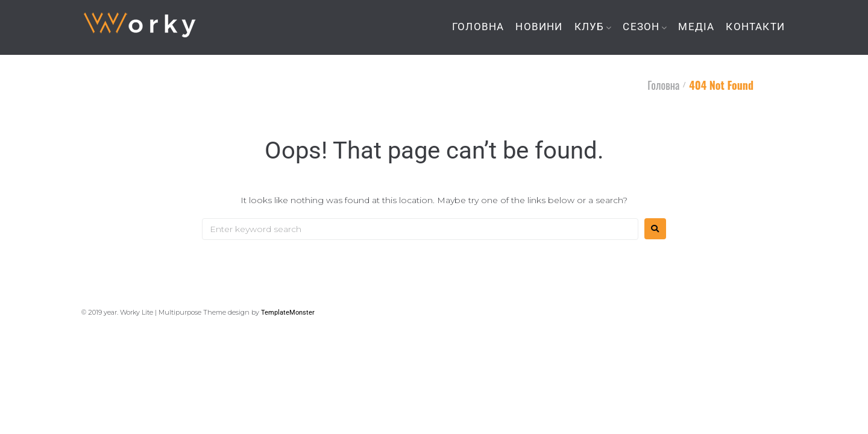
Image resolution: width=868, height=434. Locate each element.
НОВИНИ (539, 27)
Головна (663, 85)
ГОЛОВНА (478, 27)
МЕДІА (696, 27)
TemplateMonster (288, 313)
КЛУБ (590, 27)
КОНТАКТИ (755, 27)
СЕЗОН (641, 27)
